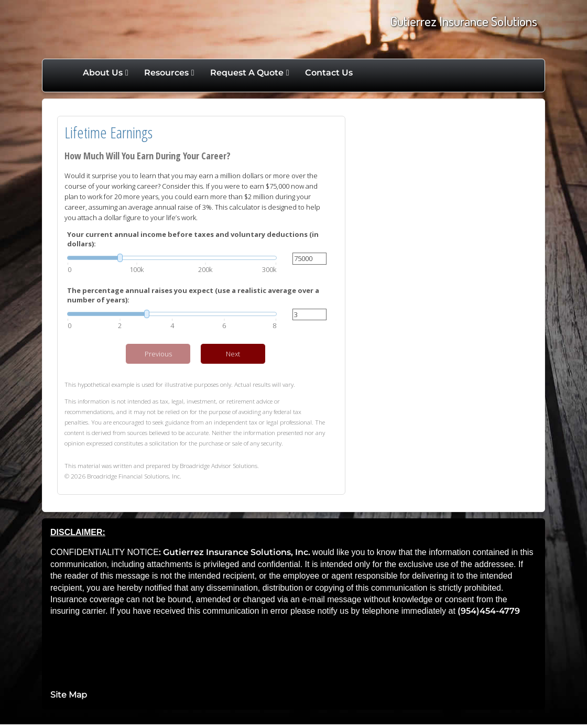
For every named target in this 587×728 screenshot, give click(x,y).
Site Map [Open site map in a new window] (69, 695)
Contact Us (329, 73)
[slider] (172, 258)
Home (64, 73)
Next (233, 354)
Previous (158, 354)
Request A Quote (247, 73)
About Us (103, 73)
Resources (166, 73)
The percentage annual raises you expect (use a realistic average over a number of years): (193, 295)
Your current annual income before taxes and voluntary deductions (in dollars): (193, 239)
